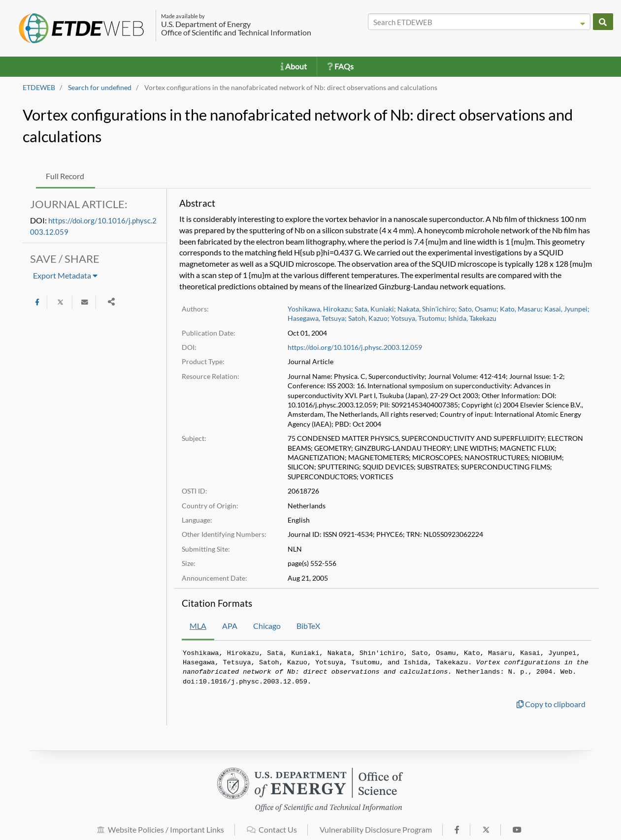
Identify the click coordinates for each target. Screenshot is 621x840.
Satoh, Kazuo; (369, 318)
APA (230, 626)
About (294, 66)
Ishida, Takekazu (472, 318)
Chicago (267, 626)
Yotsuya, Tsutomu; (419, 318)
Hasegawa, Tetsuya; (317, 318)
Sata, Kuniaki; (375, 309)
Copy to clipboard (551, 704)
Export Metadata (65, 275)
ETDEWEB (39, 88)
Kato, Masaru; (521, 309)
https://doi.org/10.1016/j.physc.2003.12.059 (355, 347)
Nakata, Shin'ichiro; (427, 309)
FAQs (340, 66)
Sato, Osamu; (478, 309)
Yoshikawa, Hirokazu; (320, 309)
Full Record (65, 176)
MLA (198, 626)
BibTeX (308, 626)
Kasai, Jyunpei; (567, 309)
